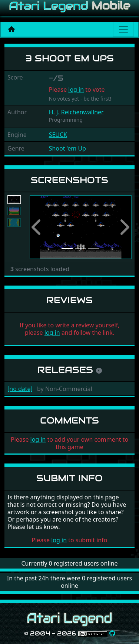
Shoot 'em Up (67, 148)
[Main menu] (123, 29)
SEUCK (58, 135)
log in (76, 90)
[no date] (20, 389)
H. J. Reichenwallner (76, 112)
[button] (37, 227)
